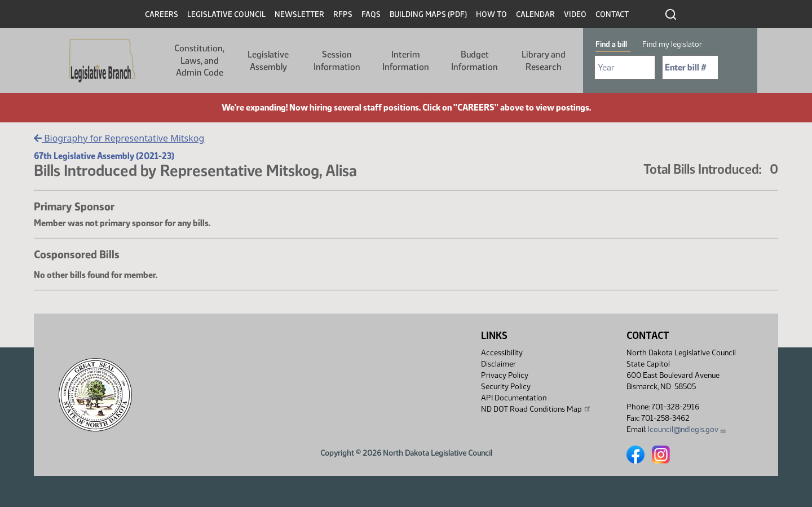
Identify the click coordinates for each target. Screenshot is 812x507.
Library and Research (544, 61)
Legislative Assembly (268, 61)
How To (491, 14)
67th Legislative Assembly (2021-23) (104, 156)
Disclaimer (498, 364)
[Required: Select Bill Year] (625, 67)
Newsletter (299, 14)
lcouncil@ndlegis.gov (687, 429)
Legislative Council (226, 14)
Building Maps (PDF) (428, 14)
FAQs (371, 14)
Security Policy (506, 387)
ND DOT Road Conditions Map (536, 409)
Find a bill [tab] (611, 44)
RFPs (343, 14)
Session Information (337, 61)
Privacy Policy (505, 375)
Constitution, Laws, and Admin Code (199, 60)
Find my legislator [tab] (672, 44)
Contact (612, 14)
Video (575, 14)
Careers (162, 14)
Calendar (535, 14)
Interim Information (406, 61)
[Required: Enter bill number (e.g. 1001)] (690, 67)
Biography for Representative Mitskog (119, 138)
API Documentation (514, 398)
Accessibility (502, 353)
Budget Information (475, 61)
